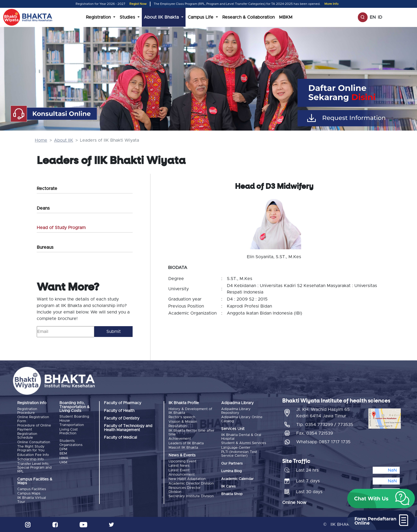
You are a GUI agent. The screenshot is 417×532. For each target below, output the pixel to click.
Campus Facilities (32, 489)
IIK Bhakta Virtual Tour (32, 500)
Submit (114, 332)
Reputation (178, 426)
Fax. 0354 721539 (315, 433)
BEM (63, 454)
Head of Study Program (61, 228)
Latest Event (179, 470)
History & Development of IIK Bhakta (190, 411)
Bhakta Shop (232, 494)
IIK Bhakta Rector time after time (191, 433)
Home (41, 140)
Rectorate (47, 189)
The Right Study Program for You (31, 449)
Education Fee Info (33, 455)
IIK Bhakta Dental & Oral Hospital (241, 437)
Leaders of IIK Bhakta (186, 443)
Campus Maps (29, 494)
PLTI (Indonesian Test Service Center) (239, 454)
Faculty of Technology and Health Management (128, 428)
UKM (63, 463)
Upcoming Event (182, 461)
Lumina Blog (231, 471)
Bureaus (45, 247)
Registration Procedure (27, 411)
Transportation (72, 425)
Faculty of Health (119, 411)
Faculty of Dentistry (122, 418)
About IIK (64, 140)
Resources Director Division (185, 490)
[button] (381, 499)
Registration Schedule (27, 436)
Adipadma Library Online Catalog (242, 419)
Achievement (180, 439)
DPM (63, 449)
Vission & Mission (183, 422)
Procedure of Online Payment (34, 427)
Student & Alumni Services (244, 443)
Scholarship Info (31, 459)
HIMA (64, 458)
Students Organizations (71, 443)
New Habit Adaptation (187, 479)
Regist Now (138, 4)
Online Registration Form (33, 419)
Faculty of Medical (120, 438)
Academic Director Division (191, 484)
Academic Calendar (237, 479)
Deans (43, 208)
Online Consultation (34, 442)
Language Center (236, 448)
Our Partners (232, 464)
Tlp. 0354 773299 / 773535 (325, 425)
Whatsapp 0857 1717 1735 (323, 442)
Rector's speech (182, 417)
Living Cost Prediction (69, 432)
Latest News (179, 466)
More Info (331, 4)
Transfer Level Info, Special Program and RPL (34, 468)
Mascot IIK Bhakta (183, 448)
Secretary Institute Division (191, 496)
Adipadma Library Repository (236, 411)
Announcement (182, 475)
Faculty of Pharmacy (123, 403)
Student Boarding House (74, 419)
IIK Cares (228, 487)
